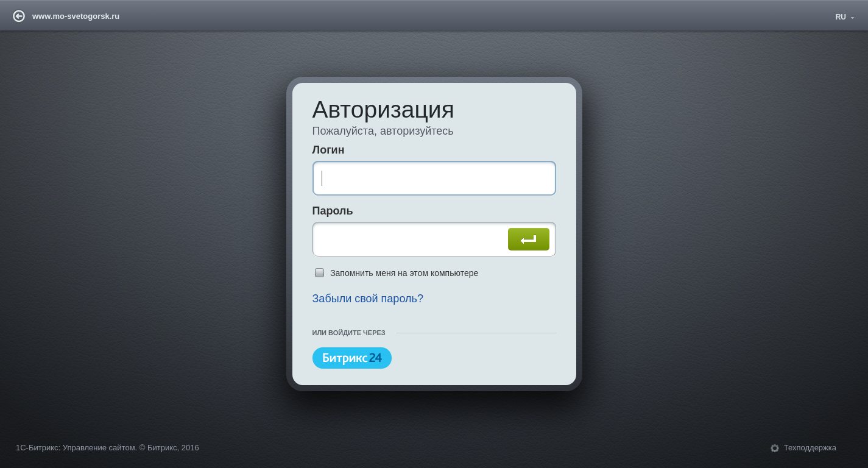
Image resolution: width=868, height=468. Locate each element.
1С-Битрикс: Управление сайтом (76, 448)
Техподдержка (810, 448)
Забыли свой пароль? (367, 299)
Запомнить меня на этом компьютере (404, 273)
